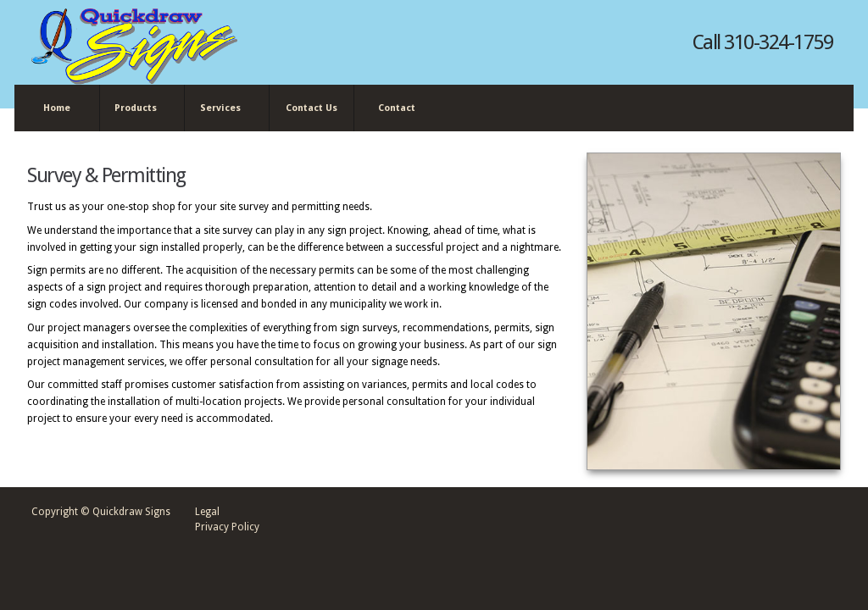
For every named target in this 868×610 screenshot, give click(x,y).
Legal (207, 512)
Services (223, 109)
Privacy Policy (227, 527)
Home (57, 108)
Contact (397, 108)
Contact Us (312, 108)
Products (139, 109)
